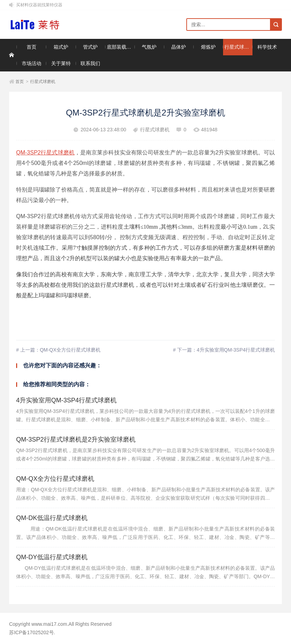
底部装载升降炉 (121, 47)
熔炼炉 (208, 47)
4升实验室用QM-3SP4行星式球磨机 (66, 400)
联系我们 (90, 63)
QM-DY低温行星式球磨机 (52, 557)
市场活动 (32, 63)
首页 (32, 47)
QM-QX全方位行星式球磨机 (55, 479)
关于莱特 (61, 63)
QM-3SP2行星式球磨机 (45, 153)
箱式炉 (61, 47)
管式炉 (90, 47)
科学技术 (267, 47)
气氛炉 (149, 47)
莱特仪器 (40, 25)
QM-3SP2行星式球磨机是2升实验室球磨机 (76, 439)
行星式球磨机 (238, 47)
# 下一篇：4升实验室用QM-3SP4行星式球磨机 (224, 350)
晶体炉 (179, 47)
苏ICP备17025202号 (32, 632)
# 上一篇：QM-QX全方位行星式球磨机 (58, 350)
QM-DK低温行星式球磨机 (52, 518)
